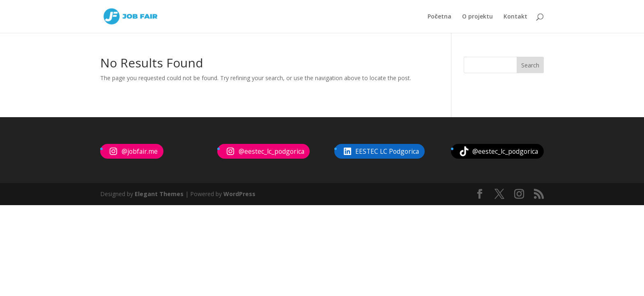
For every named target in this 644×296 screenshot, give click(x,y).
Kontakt (515, 17)
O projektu (477, 17)
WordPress (239, 194)
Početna (439, 17)
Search (530, 65)
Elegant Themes (159, 194)
